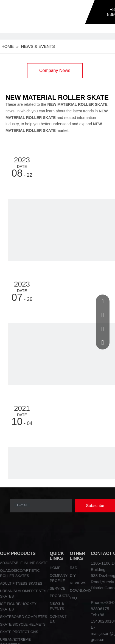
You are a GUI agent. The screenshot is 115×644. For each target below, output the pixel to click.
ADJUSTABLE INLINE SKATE (24, 563)
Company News (55, 70)
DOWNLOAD (80, 591)
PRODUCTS (60, 596)
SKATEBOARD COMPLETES (24, 617)
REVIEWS (78, 583)
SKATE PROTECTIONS (19, 632)
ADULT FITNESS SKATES (21, 583)
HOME (55, 568)
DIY (73, 575)
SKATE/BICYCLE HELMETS (23, 624)
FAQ (73, 598)
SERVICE (57, 588)
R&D (73, 568)
